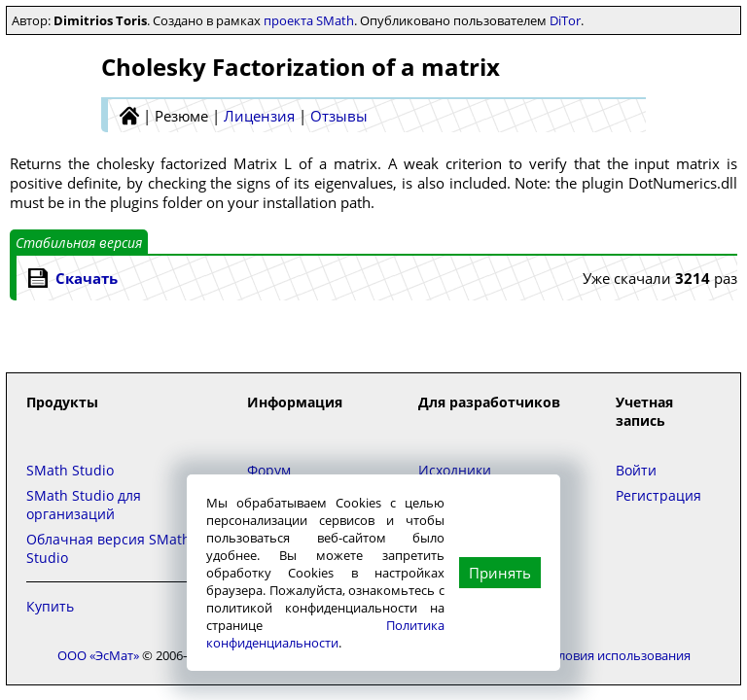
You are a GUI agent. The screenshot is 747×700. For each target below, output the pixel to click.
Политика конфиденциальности (325, 634)
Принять (500, 573)
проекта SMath (309, 20)
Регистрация (658, 495)
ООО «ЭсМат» (98, 655)
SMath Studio (70, 470)
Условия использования (618, 655)
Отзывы (339, 116)
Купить (50, 606)
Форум (269, 470)
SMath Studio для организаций (84, 505)
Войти (636, 470)
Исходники (455, 470)
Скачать (87, 278)
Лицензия (259, 116)
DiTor (565, 20)
